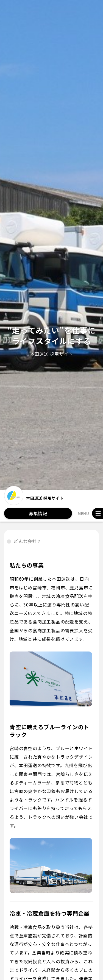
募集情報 (38, 513)
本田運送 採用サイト (34, 498)
